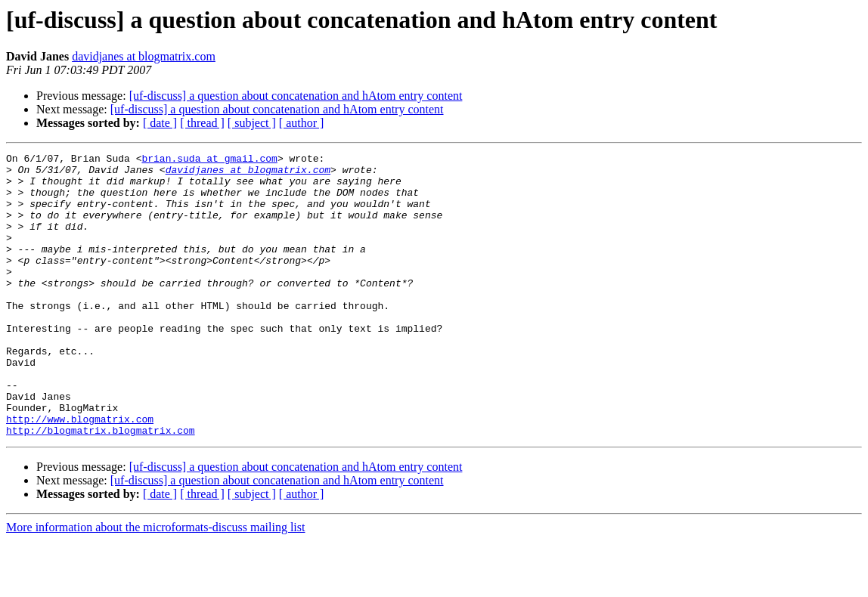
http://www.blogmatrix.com (80, 473)
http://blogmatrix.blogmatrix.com (101, 487)
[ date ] (160, 123)
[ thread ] (202, 123)
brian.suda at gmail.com (209, 160)
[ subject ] (252, 123)
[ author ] (302, 123)
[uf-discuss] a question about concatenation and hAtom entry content (296, 96)
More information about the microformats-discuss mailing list (155, 584)
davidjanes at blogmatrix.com (144, 56)
